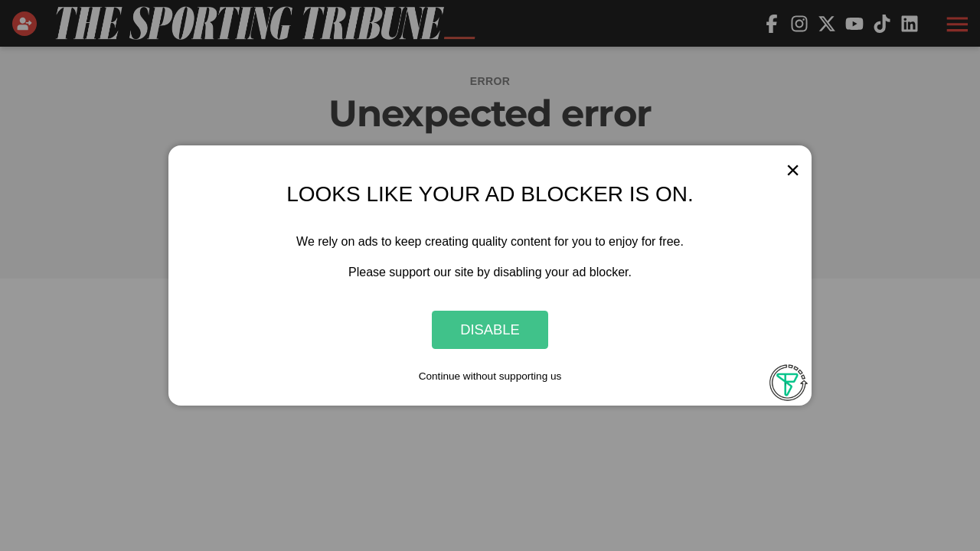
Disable (490, 329)
